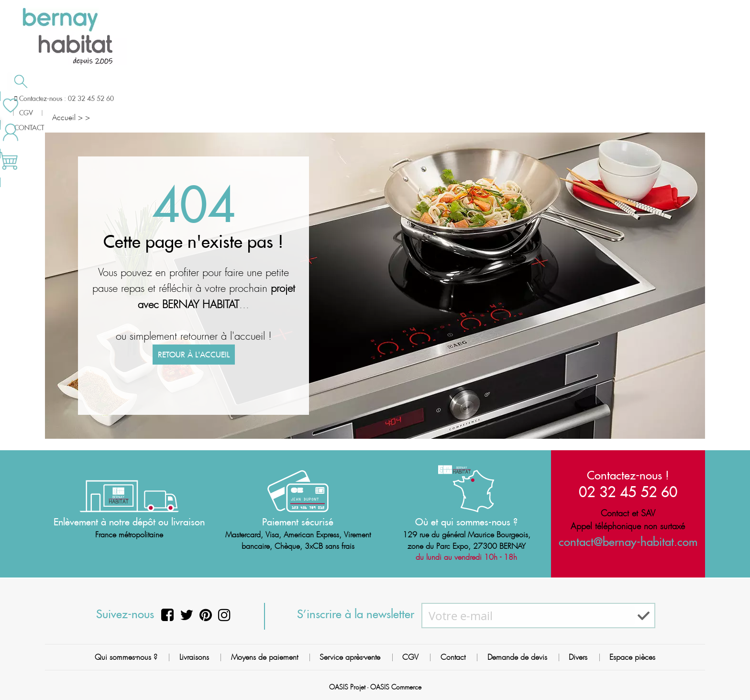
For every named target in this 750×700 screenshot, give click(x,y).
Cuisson (312, 99)
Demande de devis (425, 98)
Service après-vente (350, 657)
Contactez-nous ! (628, 475)
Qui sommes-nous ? (126, 657)
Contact (453, 657)
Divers (578, 657)
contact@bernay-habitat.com (628, 542)
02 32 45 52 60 (628, 491)
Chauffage (211, 99)
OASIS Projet (347, 687)
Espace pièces (632, 657)
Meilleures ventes (651, 98)
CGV (410, 657)
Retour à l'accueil (194, 361)
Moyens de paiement (265, 657)
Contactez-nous (547, 98)
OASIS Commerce (396, 687)
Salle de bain (98, 99)
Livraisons (194, 657)
